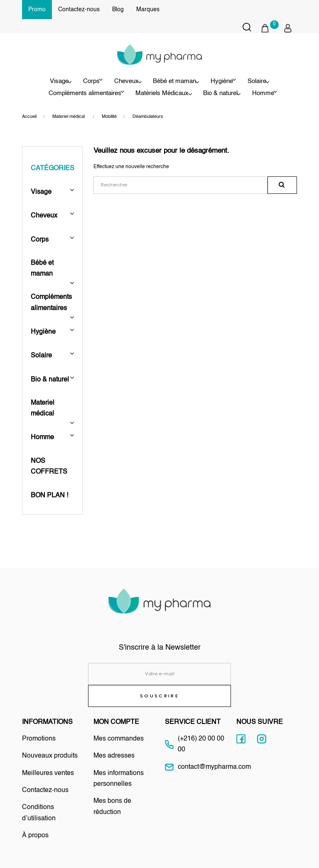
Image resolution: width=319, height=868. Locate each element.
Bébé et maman (174, 81)
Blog (118, 10)
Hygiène (43, 332)
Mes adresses (114, 756)
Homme (43, 438)
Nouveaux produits (50, 756)
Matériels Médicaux (158, 93)
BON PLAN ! (49, 496)
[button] (269, 28)
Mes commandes (119, 739)
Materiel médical (43, 408)
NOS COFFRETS (49, 467)
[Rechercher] (180, 185)
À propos (35, 836)
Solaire (264, 81)
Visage (48, 81)
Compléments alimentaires (51, 303)
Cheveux (123, 81)
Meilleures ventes (48, 773)
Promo (37, 10)
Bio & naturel (220, 93)
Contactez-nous (79, 10)
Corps (40, 240)
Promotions (39, 739)
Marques (148, 10)
